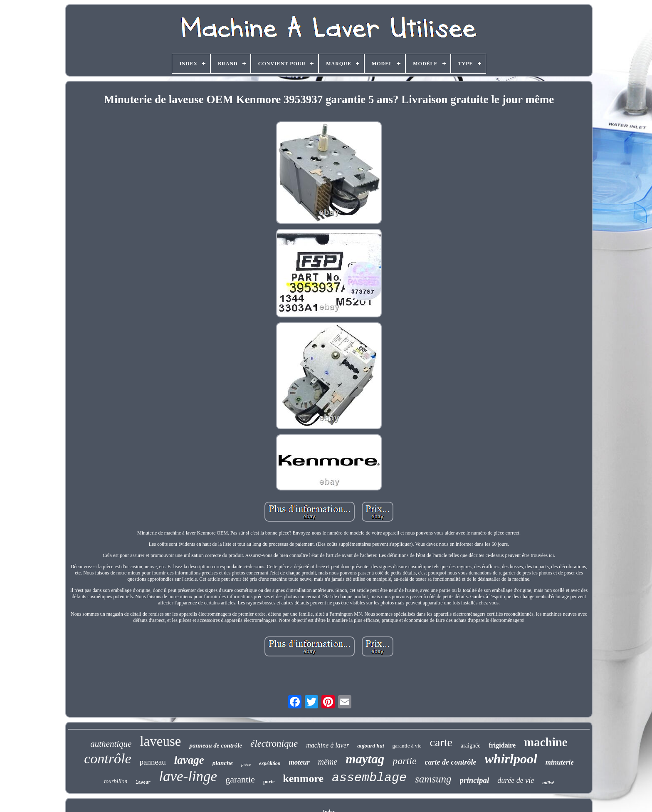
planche (223, 763)
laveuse (160, 741)
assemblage (369, 778)
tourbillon (116, 781)
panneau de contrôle (216, 745)
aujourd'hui (370, 746)
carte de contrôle (451, 762)
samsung (433, 779)
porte (269, 782)
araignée (470, 746)
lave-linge (188, 776)
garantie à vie (407, 746)
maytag (365, 759)
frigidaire (502, 745)
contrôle (107, 759)
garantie (240, 779)
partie (404, 761)
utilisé (548, 782)
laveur (143, 783)
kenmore (303, 779)
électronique (274, 744)
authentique (111, 744)
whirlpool (511, 759)
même (328, 762)
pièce (246, 764)
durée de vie (516, 780)
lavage (189, 760)
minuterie (560, 762)
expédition (270, 763)
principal (475, 780)
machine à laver (327, 745)
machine (546, 742)
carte (441, 742)
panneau (153, 762)
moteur (299, 762)
